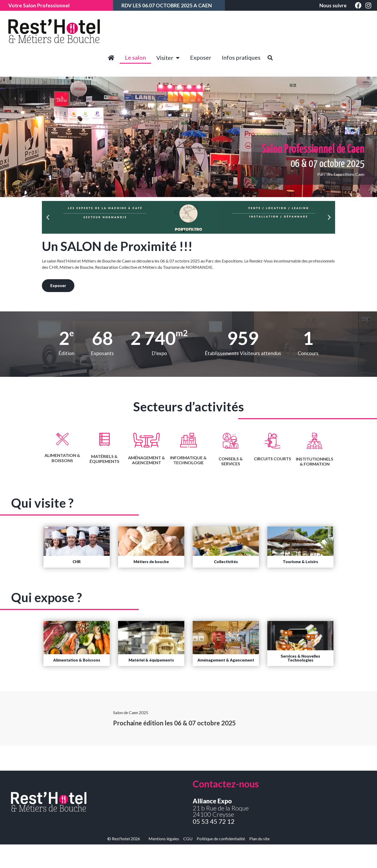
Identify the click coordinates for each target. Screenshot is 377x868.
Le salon (135, 57)
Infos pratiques (241, 57)
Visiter (168, 58)
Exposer (201, 57)
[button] (184, 231)
